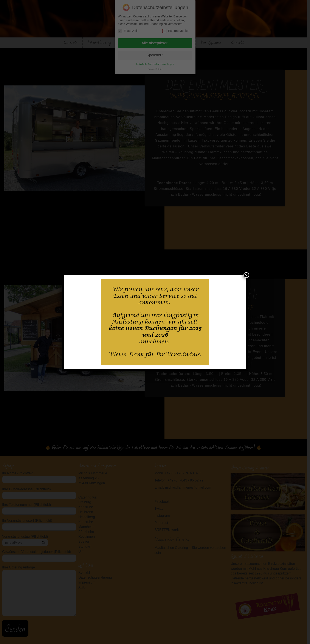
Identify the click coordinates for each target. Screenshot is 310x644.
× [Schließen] (246, 275)
